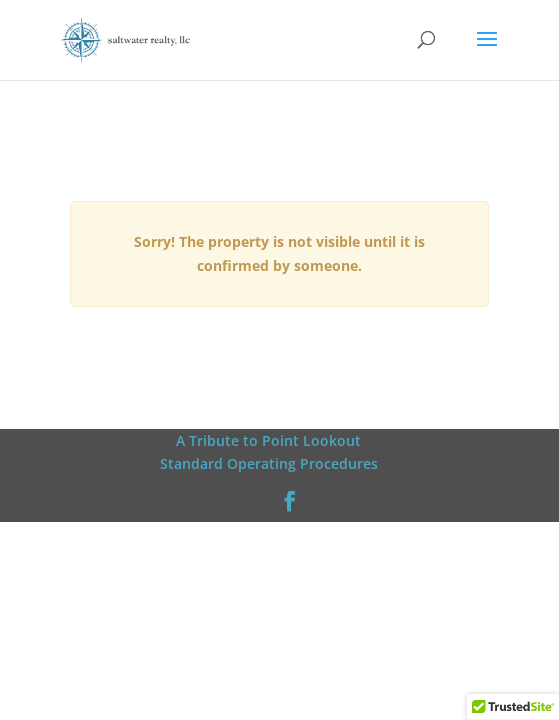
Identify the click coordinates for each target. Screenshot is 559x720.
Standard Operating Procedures (269, 463)
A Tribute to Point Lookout (268, 440)
